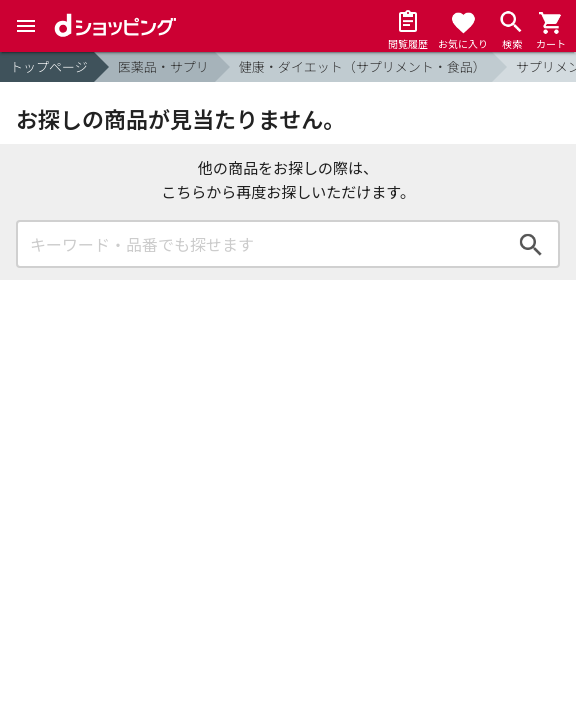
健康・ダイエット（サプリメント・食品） (362, 66)
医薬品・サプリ (163, 66)
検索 (531, 244)
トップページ (49, 66)
